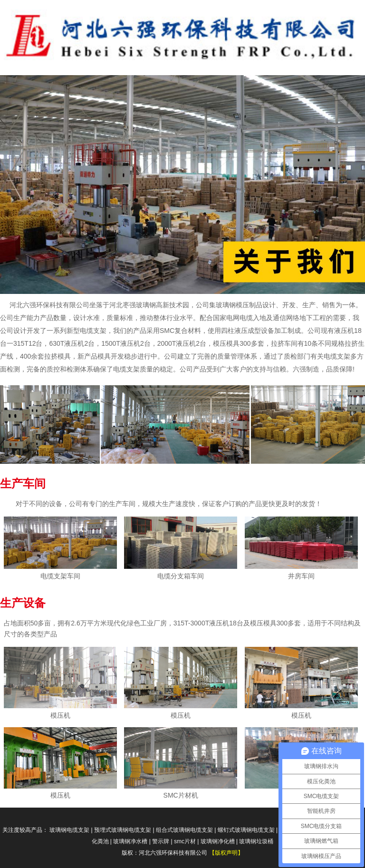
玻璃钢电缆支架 (69, 830)
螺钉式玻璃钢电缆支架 (246, 830)
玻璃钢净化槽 (218, 841)
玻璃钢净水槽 (130, 841)
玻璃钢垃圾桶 (256, 841)
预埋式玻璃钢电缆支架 (123, 830)
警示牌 (161, 841)
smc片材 (185, 841)
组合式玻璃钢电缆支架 (184, 830)
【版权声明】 (226, 853)
